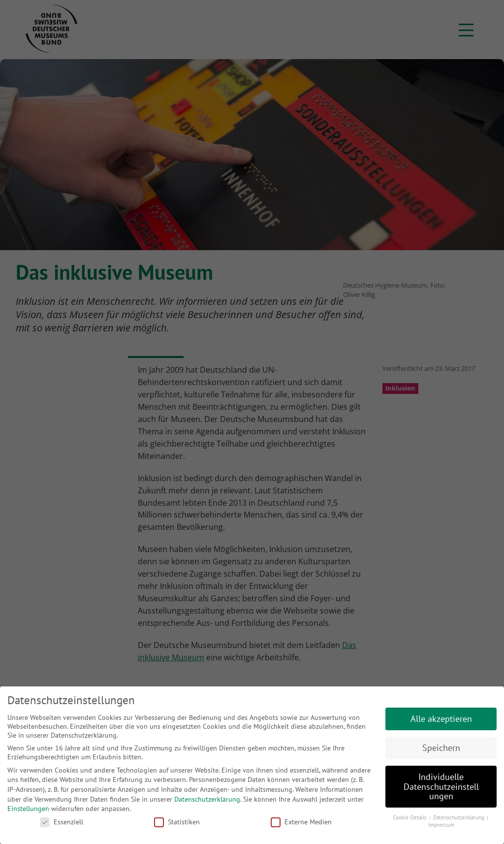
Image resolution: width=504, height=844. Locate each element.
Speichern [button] (441, 748)
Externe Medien (301, 822)
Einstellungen (28, 809)
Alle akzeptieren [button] (441, 719)
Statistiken (177, 822)
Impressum (441, 825)
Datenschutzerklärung (207, 799)
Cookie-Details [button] (410, 817)
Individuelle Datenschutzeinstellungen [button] (441, 786)
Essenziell (62, 822)
